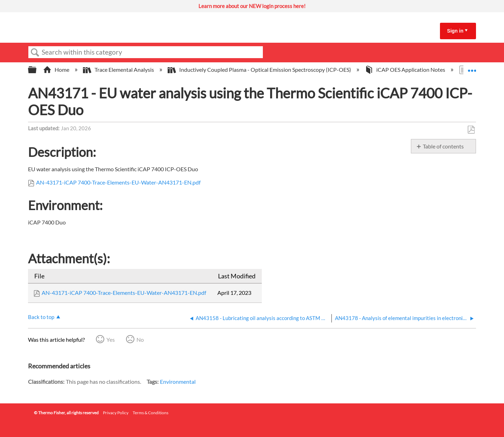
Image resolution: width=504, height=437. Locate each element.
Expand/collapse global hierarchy (37, 70)
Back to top (41, 317)
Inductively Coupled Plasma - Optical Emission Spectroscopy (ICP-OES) (260, 70)
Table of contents (443, 146)
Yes (111, 339)
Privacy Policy (116, 413)
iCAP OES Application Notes (405, 70)
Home (57, 70)
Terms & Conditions (150, 413)
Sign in (455, 31)
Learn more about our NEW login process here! (252, 6)
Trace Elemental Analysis (119, 70)
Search (35, 53)
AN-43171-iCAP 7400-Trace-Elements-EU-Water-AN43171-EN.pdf (118, 182)
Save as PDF (471, 130)
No (140, 339)
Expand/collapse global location (472, 68)
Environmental (178, 381)
